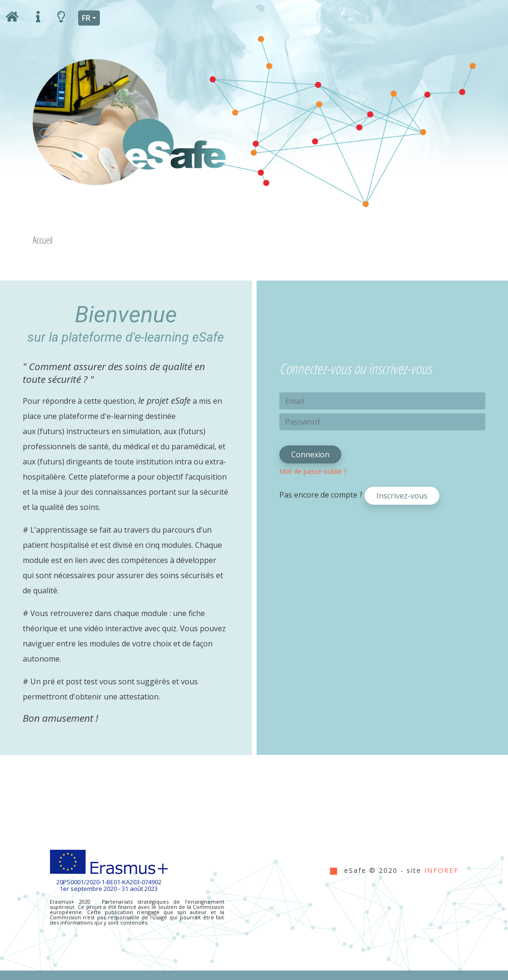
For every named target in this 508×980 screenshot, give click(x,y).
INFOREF (441, 870)
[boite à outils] (61, 18)
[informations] (38, 18)
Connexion (310, 454)
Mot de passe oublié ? (313, 471)
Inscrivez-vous (402, 496)
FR (86, 18)
